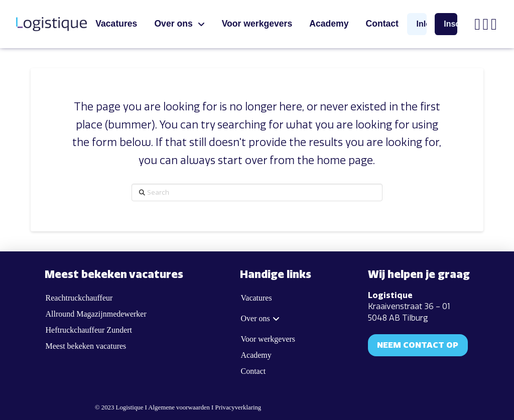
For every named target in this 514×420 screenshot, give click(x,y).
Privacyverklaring (238, 407)
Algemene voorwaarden (179, 407)
